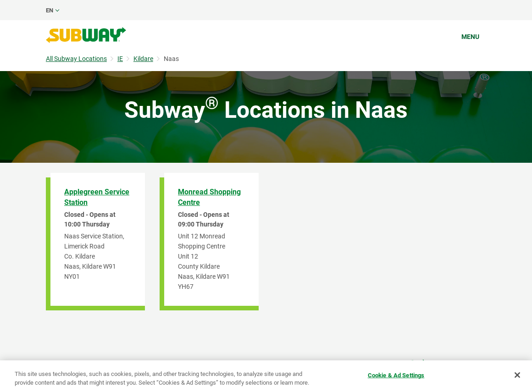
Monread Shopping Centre (209, 197)
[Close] (517, 375)
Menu (470, 37)
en (50, 10)
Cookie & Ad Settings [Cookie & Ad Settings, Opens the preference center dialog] (396, 375)
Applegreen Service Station (97, 197)
